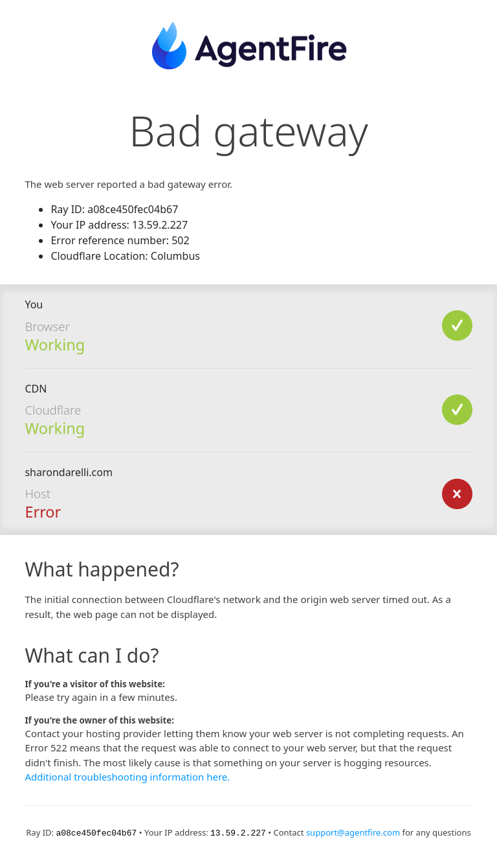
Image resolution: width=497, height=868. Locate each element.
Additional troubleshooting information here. (127, 777)
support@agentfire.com (353, 832)
